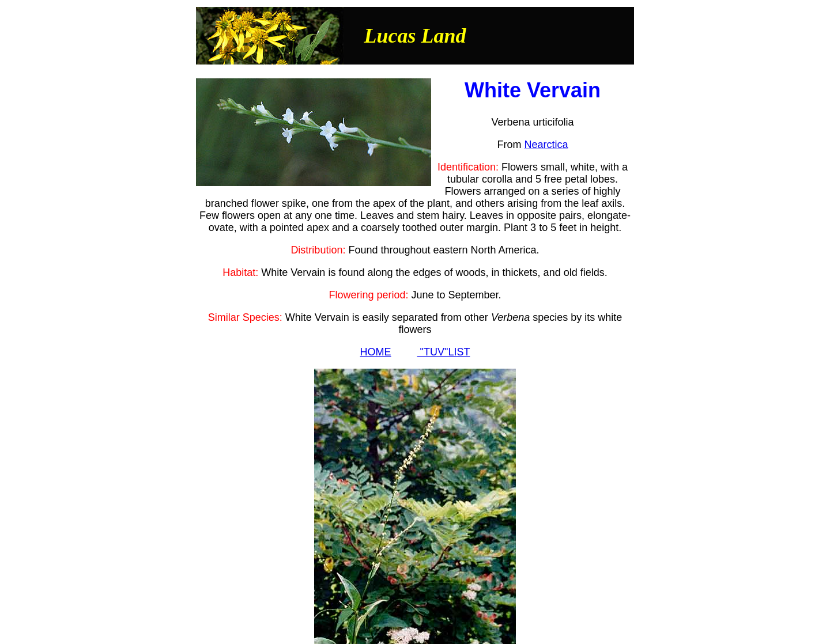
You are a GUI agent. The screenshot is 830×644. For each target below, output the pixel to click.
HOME (376, 352)
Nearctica (546, 145)
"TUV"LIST (444, 352)
